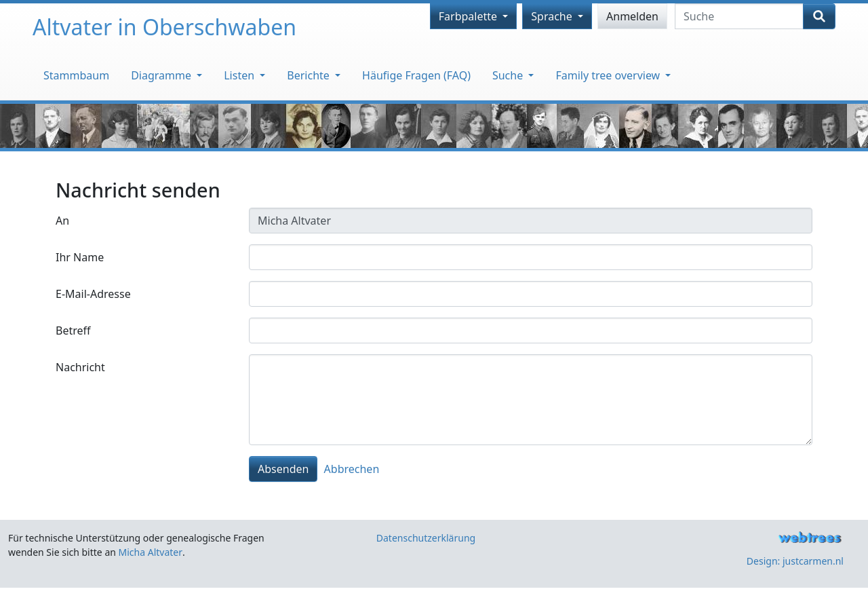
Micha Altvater (151, 552)
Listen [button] (240, 75)
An (62, 221)
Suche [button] (509, 75)
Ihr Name (80, 257)
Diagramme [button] (162, 75)
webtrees (810, 538)
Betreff (73, 331)
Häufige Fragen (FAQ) (416, 75)
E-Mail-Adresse (93, 294)
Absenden (283, 469)
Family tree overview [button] (609, 75)
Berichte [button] (310, 75)
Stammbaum (76, 75)
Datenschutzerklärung (426, 538)
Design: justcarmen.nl (795, 561)
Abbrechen (352, 469)
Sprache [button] (553, 16)
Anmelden (632, 16)
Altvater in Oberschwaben (164, 27)
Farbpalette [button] (469, 16)
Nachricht (80, 367)
